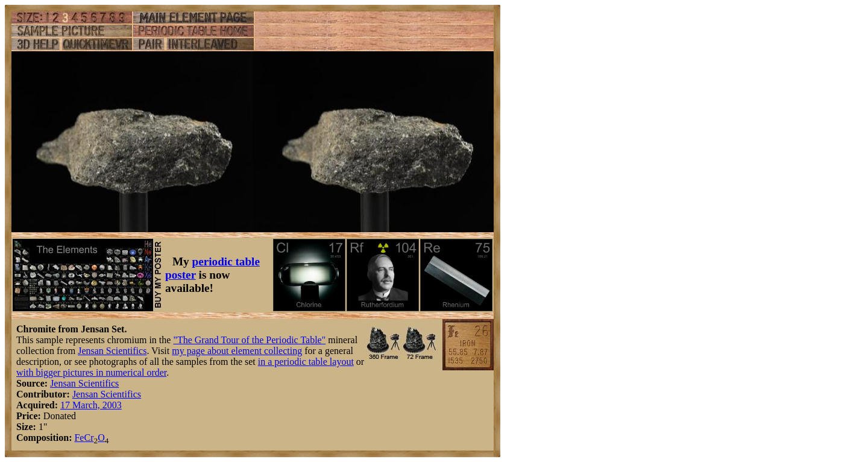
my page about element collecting (237, 351)
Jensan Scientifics (112, 351)
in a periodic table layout (306, 362)
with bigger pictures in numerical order (91, 372)
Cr (89, 438)
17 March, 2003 (91, 405)
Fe (79, 438)
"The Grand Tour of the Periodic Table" (249, 340)
